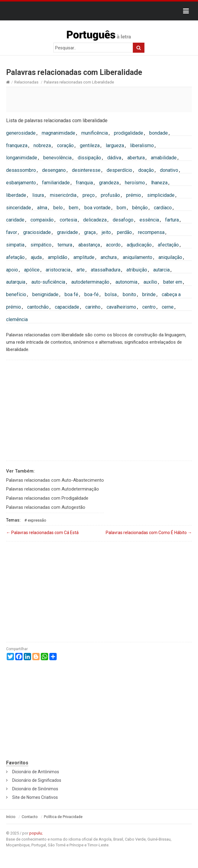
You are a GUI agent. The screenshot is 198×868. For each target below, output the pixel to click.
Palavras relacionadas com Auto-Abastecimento (55, 480)
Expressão (37, 520)
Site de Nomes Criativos (35, 797)
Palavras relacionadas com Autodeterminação (53, 489)
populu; (36, 833)
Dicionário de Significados (37, 780)
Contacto (30, 817)
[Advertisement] (99, 99)
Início (11, 817)
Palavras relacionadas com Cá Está (42, 533)
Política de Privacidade (63, 817)
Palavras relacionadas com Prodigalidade (47, 498)
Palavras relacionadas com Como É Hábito (149, 533)
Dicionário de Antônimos (36, 772)
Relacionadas (26, 82)
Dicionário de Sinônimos (35, 789)
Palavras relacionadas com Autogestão (46, 507)
